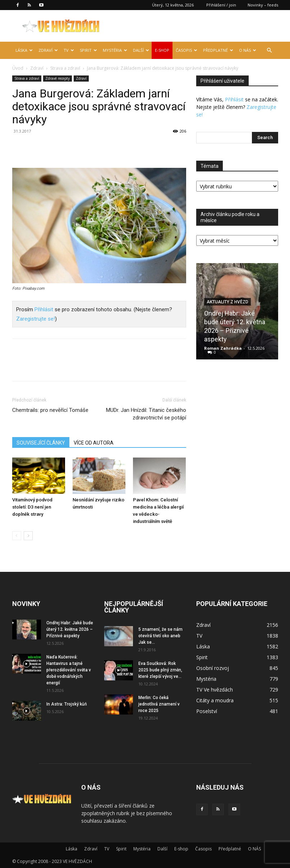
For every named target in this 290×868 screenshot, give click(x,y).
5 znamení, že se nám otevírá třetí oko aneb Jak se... (160, 636)
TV (69, 50)
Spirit (88, 50)
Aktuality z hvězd (227, 302)
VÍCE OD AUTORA (94, 443)
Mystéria (115, 50)
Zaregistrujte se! (36, 319)
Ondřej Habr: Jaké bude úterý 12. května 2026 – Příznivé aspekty (70, 629)
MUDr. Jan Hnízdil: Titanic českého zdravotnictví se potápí (146, 414)
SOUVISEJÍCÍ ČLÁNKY (41, 443)
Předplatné (218, 50)
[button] (270, 50)
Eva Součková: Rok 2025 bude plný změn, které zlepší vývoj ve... (160, 670)
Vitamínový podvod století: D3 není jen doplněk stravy (32, 507)
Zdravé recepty (57, 78)
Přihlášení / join (221, 5)
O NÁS (248, 50)
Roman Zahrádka (223, 348)
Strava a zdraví (65, 68)
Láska (24, 50)
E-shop (162, 50)
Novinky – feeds (263, 5)
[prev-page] (17, 536)
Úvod (18, 68)
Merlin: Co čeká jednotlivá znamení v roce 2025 (159, 704)
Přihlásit (44, 309)
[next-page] (28, 536)
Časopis (187, 50)
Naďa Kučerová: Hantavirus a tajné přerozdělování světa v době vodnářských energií (69, 670)
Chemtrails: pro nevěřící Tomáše (50, 410)
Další (141, 50)
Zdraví (48, 50)
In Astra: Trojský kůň (67, 704)
